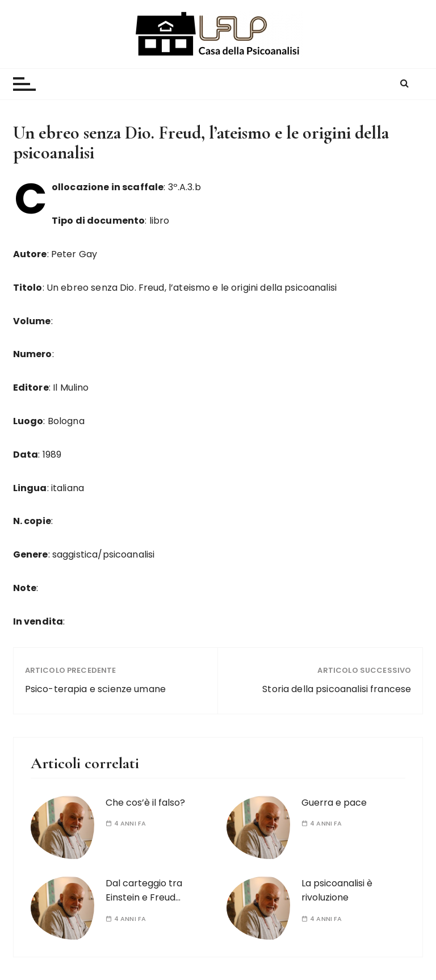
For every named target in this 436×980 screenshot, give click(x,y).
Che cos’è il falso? (145, 803)
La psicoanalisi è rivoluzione (337, 891)
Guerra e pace (334, 803)
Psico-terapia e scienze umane (95, 689)
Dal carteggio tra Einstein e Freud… (144, 891)
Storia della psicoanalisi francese (337, 689)
